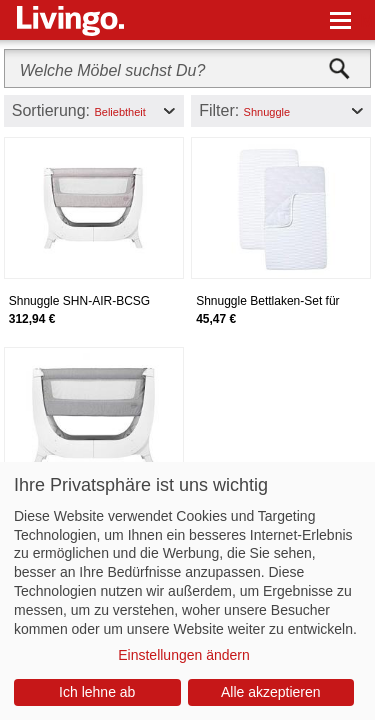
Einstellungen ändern (184, 655)
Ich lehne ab (97, 692)
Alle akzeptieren (271, 692)
